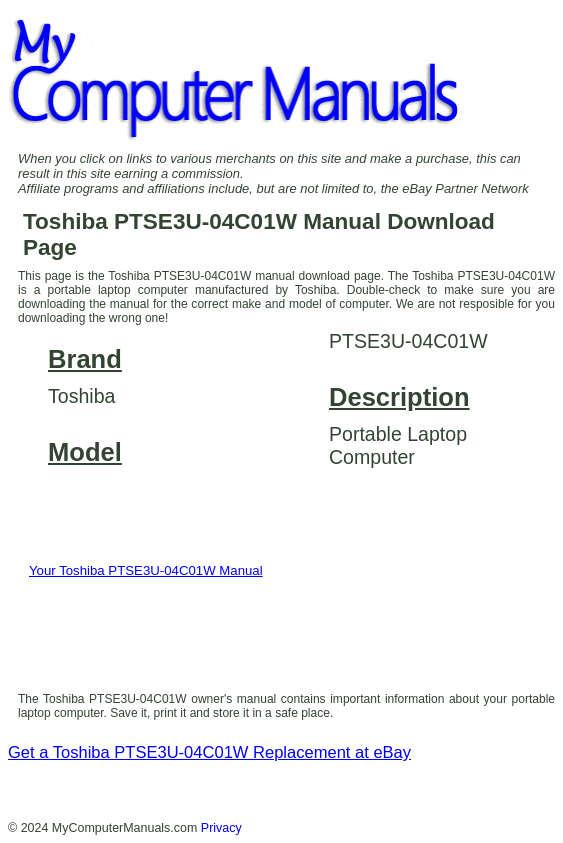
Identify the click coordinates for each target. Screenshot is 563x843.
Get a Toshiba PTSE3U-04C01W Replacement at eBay (209, 752)
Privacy (221, 828)
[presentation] (175, 636)
